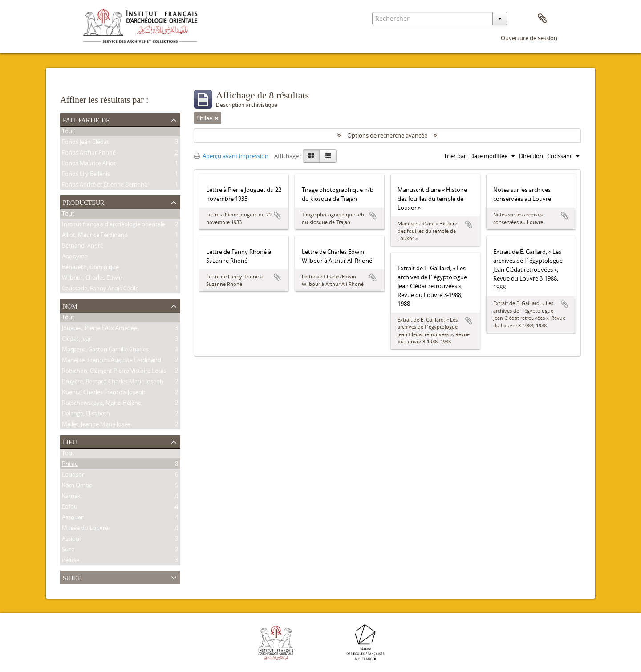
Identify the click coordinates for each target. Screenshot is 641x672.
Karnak (71, 497)
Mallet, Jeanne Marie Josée (96, 425)
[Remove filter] (217, 118)
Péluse (71, 561)
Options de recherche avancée (387, 135)
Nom (70, 305)
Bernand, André (83, 247)
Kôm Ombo (77, 486)
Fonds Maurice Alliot (89, 164)
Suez (68, 550)
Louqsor (73, 476)
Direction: (532, 156)
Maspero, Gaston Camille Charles (105, 350)
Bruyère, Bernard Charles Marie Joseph (113, 383)
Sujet (72, 577)
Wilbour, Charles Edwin (92, 279)
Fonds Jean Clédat (85, 143)
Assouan (73, 518)
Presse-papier (542, 19)
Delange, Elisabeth (86, 415)
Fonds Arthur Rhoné (89, 154)
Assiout (72, 540)
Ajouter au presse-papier (277, 216)
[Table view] (328, 156)
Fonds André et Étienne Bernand (105, 186)
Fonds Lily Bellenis (86, 175)
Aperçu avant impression (231, 156)
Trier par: (456, 156)
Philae (70, 465)
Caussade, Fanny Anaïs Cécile (100, 289)
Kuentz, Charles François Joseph (104, 393)
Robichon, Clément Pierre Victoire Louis (114, 372)
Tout (68, 132)
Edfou (70, 508)
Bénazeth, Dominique (90, 268)
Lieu (70, 441)
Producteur (83, 202)
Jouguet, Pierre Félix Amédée (99, 329)
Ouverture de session (529, 38)
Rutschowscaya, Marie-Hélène (101, 404)
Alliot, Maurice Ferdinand (95, 236)
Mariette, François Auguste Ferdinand (112, 361)
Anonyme (75, 257)
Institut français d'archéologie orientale (114, 225)
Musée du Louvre (85, 529)
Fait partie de (86, 119)
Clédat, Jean (77, 340)
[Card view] (311, 156)
